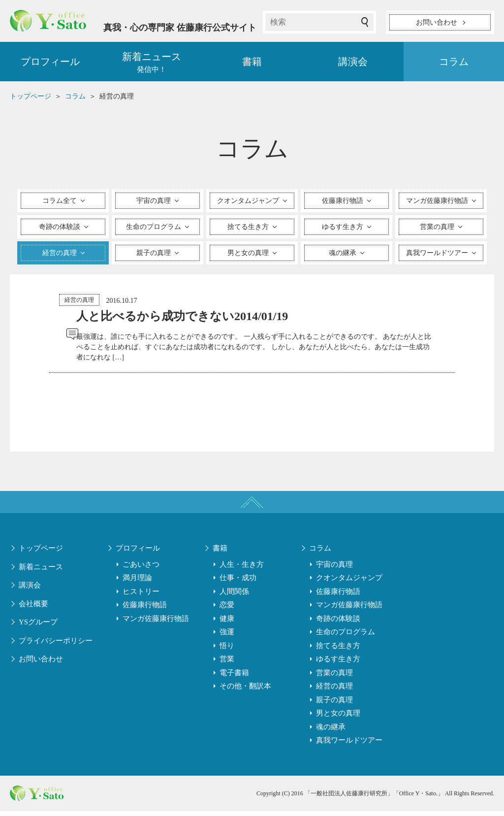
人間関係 (234, 596)
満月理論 (137, 583)
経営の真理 (79, 302)
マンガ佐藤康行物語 (156, 623)
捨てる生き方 (338, 651)
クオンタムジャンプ (349, 583)
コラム (454, 64)
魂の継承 (331, 732)
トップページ (41, 553)
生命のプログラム (346, 637)
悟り (227, 651)
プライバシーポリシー (56, 646)
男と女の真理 (338, 718)
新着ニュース (41, 572)
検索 (365, 22)
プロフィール (50, 64)
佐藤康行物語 (145, 610)
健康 (227, 623)
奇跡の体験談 (338, 623)
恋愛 (227, 610)
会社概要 (33, 609)
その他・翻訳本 (245, 691)
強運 (227, 637)
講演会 (353, 64)
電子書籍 (234, 678)
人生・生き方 (242, 569)
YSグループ (38, 627)
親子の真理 (334, 705)
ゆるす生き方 (338, 664)
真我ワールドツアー (349, 745)
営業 (227, 664)
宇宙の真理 (334, 569)
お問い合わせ (41, 664)
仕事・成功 (238, 583)
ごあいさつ (141, 569)
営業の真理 (334, 678)
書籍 (252, 64)
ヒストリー (141, 596)
